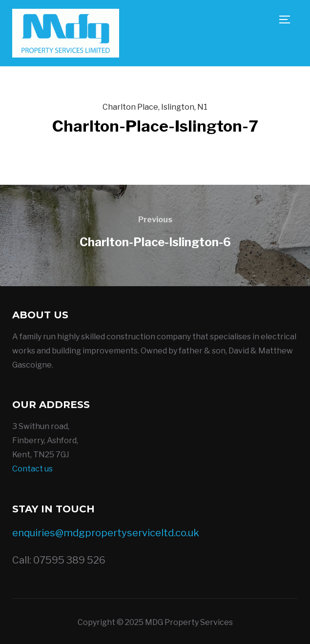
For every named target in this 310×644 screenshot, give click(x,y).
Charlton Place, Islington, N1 (155, 107)
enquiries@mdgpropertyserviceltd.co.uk (106, 533)
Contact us (32, 469)
